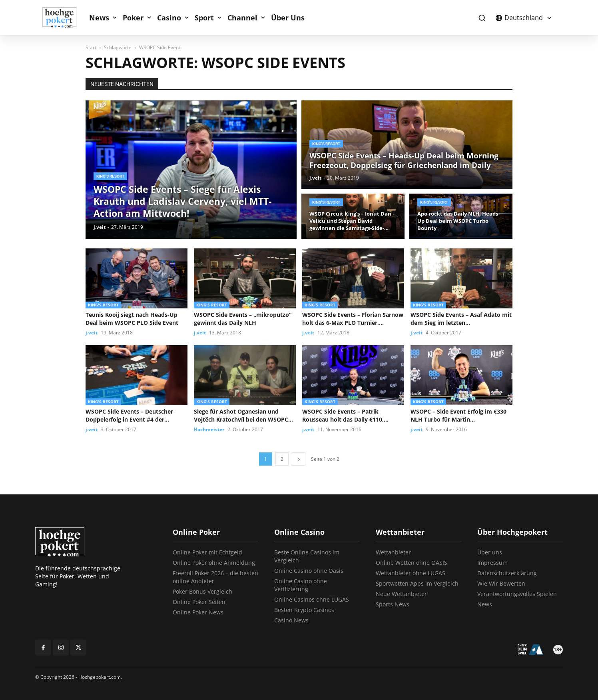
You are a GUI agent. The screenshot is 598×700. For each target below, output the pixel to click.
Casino (169, 18)
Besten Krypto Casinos (304, 610)
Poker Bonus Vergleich (202, 591)
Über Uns (288, 18)
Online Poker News (198, 612)
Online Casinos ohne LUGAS (312, 599)
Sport (204, 18)
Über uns (490, 552)
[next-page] (299, 459)
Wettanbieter (393, 552)
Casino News (291, 620)
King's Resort (110, 176)
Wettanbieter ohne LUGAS (411, 573)
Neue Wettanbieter (401, 594)
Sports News (393, 604)
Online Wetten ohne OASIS (412, 563)
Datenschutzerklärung (507, 573)
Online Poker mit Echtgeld (207, 552)
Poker (133, 18)
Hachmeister (209, 429)
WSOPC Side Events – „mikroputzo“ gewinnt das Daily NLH (243, 319)
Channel (242, 18)
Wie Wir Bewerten (501, 583)
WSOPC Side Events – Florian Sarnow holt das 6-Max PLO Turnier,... (353, 319)
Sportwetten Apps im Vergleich (417, 583)
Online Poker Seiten (199, 602)
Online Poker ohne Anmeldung (214, 563)
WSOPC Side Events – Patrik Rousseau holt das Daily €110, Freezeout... (343, 416)
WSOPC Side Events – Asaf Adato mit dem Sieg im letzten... (461, 319)
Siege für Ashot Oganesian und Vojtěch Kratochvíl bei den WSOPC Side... (241, 416)
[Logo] (64, 18)
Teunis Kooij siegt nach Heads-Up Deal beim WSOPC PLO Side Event (132, 319)
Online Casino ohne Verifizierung (301, 585)
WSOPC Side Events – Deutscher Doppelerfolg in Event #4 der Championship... (129, 416)
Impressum (492, 563)
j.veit (100, 227)
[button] (482, 18)
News (99, 18)
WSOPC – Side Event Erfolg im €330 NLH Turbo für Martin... (458, 415)
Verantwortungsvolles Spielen (517, 594)
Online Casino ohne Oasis (309, 571)
